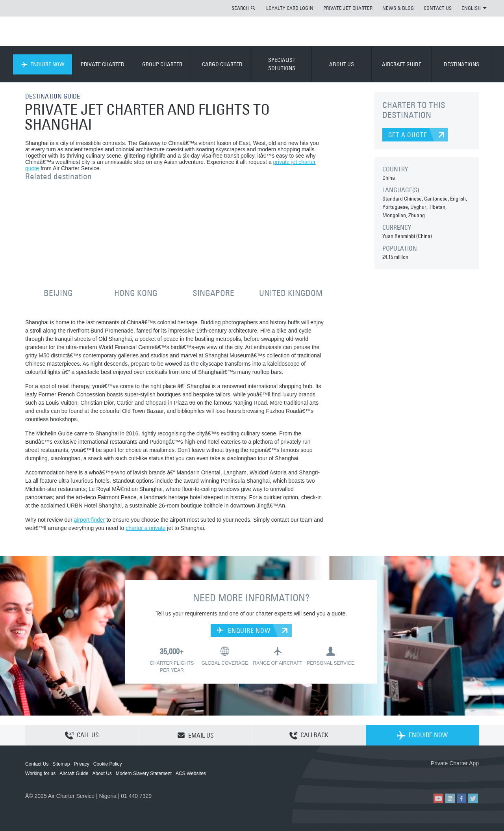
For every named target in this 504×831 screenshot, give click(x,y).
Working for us (40, 773)
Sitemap (61, 764)
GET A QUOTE (408, 135)
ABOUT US (342, 64)
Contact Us (37, 764)
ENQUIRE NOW (43, 64)
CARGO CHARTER (222, 64)
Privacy (81, 764)
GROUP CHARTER (162, 64)
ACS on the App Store (427, 776)
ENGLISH (474, 8)
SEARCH (240, 8)
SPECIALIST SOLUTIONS (282, 64)
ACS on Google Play (462, 776)
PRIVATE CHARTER (102, 64)
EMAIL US (195, 735)
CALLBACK (309, 736)
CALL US (82, 736)
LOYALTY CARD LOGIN (290, 8)
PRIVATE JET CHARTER (348, 8)
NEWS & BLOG (398, 8)
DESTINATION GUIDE (53, 96)
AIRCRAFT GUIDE (402, 64)
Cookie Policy (108, 764)
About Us (102, 773)
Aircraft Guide (74, 773)
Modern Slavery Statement (144, 773)
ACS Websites (191, 773)
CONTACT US (438, 8)
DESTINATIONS (461, 64)
